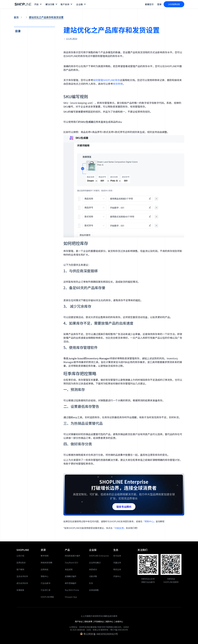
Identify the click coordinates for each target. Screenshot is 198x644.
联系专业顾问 (124, 507)
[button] (38, 4)
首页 (16, 17)
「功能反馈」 (119, 528)
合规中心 (119, 621)
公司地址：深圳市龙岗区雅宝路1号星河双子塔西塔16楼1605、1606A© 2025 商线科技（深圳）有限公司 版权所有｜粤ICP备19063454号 (99, 628)
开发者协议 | (100, 621)
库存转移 (118, 84)
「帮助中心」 (149, 521)
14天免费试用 (174, 4)
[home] (23, 4)
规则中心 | (111, 621)
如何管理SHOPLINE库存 (106, 80)
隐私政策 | (89, 621)
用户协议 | (80, 621)
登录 (159, 4)
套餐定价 (149, 4)
